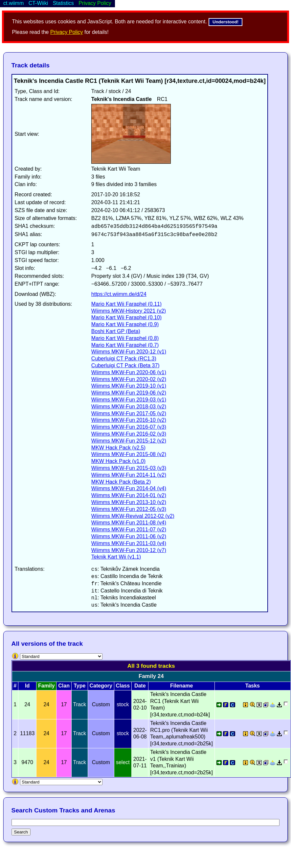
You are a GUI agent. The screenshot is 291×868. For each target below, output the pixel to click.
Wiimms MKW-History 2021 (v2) (129, 311)
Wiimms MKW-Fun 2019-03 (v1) (129, 400)
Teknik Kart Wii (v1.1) (116, 557)
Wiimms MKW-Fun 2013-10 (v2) (129, 502)
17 (64, 704)
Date (140, 686)
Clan (64, 686)
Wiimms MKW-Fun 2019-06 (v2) (129, 393)
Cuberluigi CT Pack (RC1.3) (124, 359)
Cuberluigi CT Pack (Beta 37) (125, 365)
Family (46, 686)
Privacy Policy (67, 32)
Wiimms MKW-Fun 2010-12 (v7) (129, 550)
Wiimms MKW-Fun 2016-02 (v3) (129, 434)
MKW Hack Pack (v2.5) (118, 448)
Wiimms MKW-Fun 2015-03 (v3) (129, 468)
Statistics (63, 3)
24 (46, 704)
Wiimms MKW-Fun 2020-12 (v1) (129, 352)
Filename (181, 686)
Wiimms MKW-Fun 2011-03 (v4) (129, 543)
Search (21, 832)
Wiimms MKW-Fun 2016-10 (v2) (129, 420)
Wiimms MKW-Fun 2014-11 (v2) (129, 475)
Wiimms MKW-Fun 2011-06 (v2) (129, 536)
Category (101, 686)
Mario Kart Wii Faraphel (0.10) (126, 317)
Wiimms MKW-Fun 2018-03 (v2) (129, 407)
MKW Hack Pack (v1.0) (118, 461)
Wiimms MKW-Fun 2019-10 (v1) (129, 386)
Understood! (225, 22)
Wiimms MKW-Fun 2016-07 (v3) (129, 427)
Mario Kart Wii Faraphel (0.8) (125, 338)
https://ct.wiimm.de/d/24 (119, 294)
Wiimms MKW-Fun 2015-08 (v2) (129, 454)
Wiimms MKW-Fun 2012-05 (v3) (129, 509)
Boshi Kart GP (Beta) (116, 331)
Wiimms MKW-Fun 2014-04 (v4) (129, 488)
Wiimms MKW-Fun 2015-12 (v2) (129, 441)
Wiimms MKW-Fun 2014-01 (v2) (129, 495)
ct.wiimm (13, 3)
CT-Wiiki (38, 3)
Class (123, 686)
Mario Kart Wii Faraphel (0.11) (126, 304)
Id (27, 686)
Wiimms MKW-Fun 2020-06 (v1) (129, 372)
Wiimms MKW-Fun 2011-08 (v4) (129, 523)
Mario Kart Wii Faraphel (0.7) (125, 345)
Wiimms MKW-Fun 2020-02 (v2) (129, 379)
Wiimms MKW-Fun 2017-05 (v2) (129, 413)
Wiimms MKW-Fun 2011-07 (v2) (129, 530)
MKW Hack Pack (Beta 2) (121, 482)
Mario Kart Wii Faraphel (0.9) (125, 324)
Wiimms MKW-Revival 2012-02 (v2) (133, 516)
